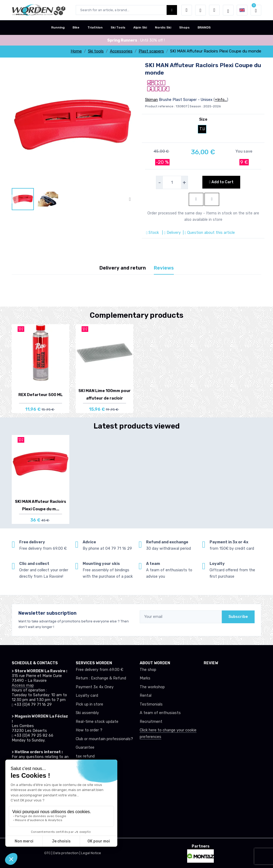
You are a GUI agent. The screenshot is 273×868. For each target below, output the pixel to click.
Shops (184, 27)
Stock (153, 233)
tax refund (85, 756)
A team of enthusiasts (160, 713)
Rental (146, 696)
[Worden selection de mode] (228, 10)
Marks (145, 678)
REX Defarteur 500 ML (41, 395)
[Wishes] (200, 10)
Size (203, 119)
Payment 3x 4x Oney (95, 687)
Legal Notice (91, 853)
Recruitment (151, 722)
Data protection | (67, 853)
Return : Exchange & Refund (101, 678)
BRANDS (204, 27)
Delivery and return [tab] (123, 268)
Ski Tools (118, 27)
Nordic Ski (163, 27)
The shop (148, 670)
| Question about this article (208, 233)
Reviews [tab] (164, 268)
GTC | (49, 853)
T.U (202, 129)
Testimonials (151, 704)
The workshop (152, 687)
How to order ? (89, 730)
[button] (187, 10)
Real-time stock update (97, 722)
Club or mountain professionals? (104, 739)
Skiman (151, 100)
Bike (76, 27)
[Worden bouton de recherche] (172, 10)
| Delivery (171, 233)
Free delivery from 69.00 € (99, 670)
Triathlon (95, 27)
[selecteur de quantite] (172, 182)
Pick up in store (89, 704)
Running (58, 27)
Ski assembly (87, 713)
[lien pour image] (73, 124)
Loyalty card (87, 696)
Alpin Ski (140, 27)
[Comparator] (214, 10)
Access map (23, 685)
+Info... (221, 100)
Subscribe (238, 617)
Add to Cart (221, 182)
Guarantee (85, 747)
